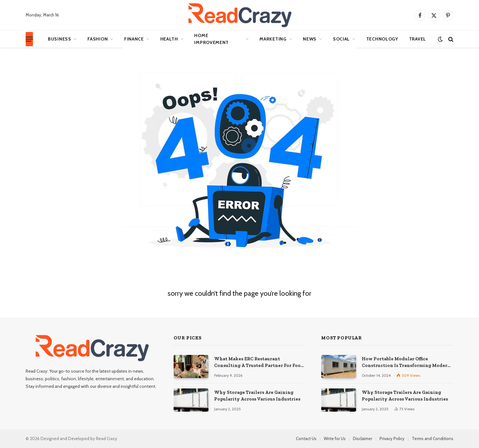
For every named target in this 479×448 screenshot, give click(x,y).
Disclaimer (363, 439)
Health (169, 39)
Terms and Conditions (433, 439)
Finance (134, 39)
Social (341, 39)
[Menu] (29, 39)
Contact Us (306, 439)
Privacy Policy (392, 439)
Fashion (98, 39)
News (310, 39)
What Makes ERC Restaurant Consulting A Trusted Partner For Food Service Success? (259, 363)
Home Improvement (211, 39)
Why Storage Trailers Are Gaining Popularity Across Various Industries (257, 396)
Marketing (273, 39)
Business (60, 39)
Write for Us (335, 439)
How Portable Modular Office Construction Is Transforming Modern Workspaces (406, 363)
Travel (418, 39)
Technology (382, 39)
